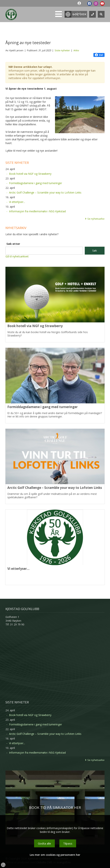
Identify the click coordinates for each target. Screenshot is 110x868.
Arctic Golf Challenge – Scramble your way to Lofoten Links (45, 192)
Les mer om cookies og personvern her (55, 855)
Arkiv (76, 50)
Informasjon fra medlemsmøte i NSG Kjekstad (37, 211)
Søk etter (13, 244)
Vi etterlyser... (17, 202)
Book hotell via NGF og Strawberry (30, 174)
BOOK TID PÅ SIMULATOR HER (55, 808)
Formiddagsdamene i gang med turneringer (36, 183)
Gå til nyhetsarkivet (17, 256)
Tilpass (68, 843)
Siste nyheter (62, 50)
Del (99, 55)
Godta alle (44, 843)
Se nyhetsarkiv (96, 219)
